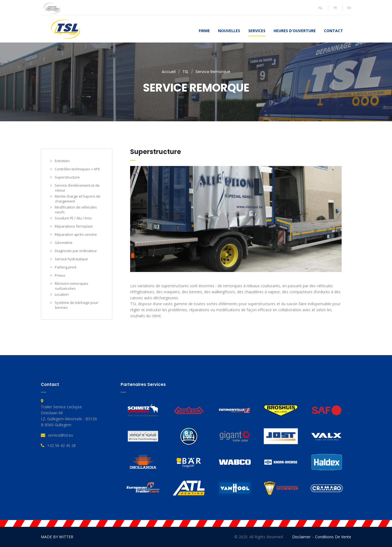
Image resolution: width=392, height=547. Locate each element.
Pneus (60, 275)
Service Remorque (213, 72)
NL (321, 8)
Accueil (169, 72)
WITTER (66, 537)
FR (335, 8)
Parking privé (66, 267)
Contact (333, 31)
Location (62, 294)
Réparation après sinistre (76, 234)
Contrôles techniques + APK (78, 169)
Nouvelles (229, 31)
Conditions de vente (333, 537)
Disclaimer (301, 537)
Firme (204, 31)
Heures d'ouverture (295, 31)
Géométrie (64, 243)
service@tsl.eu (60, 435)
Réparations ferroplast (74, 226)
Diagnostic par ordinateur (76, 251)
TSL (186, 72)
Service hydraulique (71, 259)
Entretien (62, 161)
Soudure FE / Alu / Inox (73, 218)
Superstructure (67, 177)
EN (349, 8)
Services (257, 31)
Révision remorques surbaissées (72, 286)
